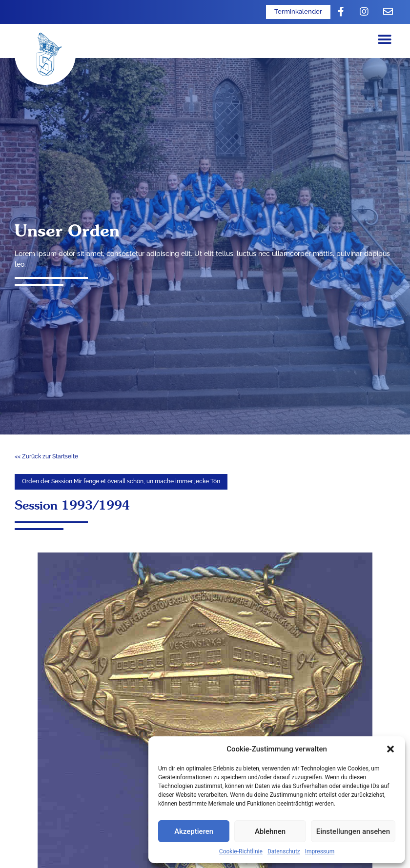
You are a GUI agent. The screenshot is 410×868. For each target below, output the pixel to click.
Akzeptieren (194, 831)
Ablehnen (270, 831)
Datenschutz (284, 851)
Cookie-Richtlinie (241, 851)
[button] (390, 749)
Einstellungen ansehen (353, 831)
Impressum (320, 851)
